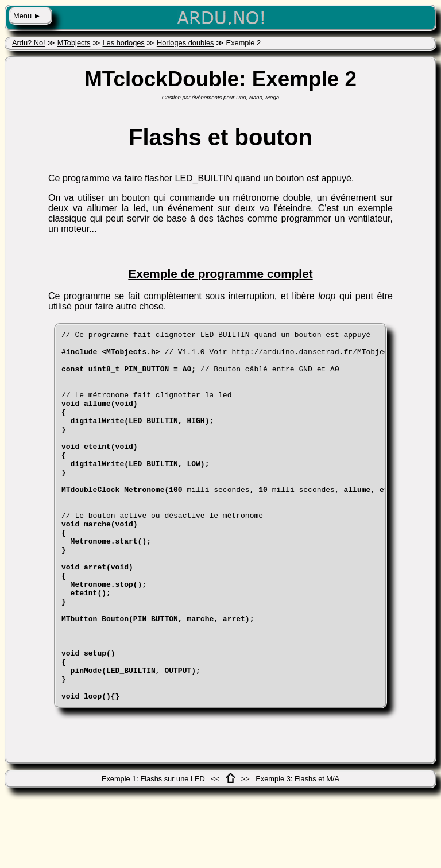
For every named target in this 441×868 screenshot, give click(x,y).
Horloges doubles (185, 43)
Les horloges (123, 43)
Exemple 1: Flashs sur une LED (153, 853)
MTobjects (74, 43)
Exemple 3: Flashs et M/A (297, 853)
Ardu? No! (29, 43)
